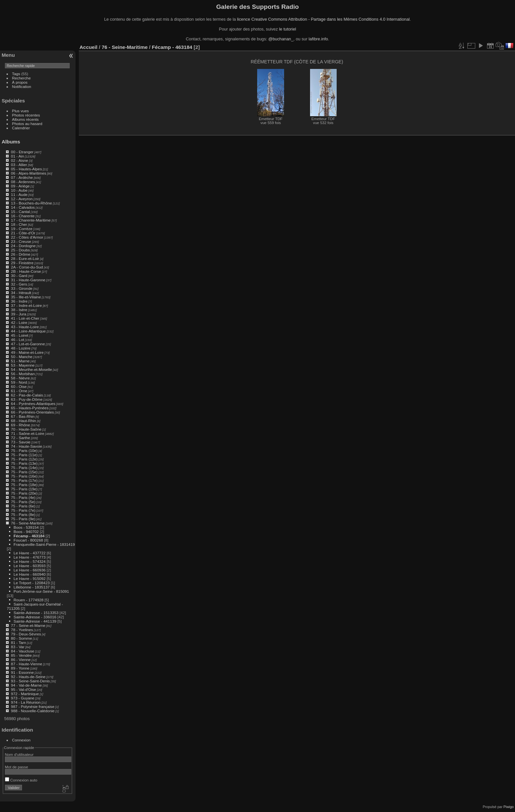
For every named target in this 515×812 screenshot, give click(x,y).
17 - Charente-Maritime (31, 220)
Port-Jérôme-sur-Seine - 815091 (41, 591)
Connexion (21, 740)
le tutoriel (287, 29)
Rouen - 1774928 (28, 600)
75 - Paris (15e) (24, 472)
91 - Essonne (22, 672)
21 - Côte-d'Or (23, 233)
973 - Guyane (22, 698)
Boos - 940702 (26, 532)
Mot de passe (17, 767)
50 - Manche (22, 357)
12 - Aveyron (22, 199)
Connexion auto (21, 780)
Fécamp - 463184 (29, 536)
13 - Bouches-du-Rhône (31, 203)
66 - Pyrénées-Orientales (32, 412)
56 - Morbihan (23, 374)
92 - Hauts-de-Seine (28, 677)
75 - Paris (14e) (24, 468)
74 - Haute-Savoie (26, 446)
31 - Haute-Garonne (28, 280)
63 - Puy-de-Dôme (27, 399)
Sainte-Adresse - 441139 (35, 621)
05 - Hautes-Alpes (26, 169)
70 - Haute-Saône (26, 429)
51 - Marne (20, 361)
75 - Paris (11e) (24, 455)
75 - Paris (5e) (23, 502)
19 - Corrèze (22, 229)
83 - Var (18, 647)
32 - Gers (19, 284)
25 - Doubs (20, 250)
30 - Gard (19, 276)
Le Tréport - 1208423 (32, 583)
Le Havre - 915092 (29, 578)
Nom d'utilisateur (19, 754)
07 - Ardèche (22, 177)
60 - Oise (19, 386)
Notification (22, 86)
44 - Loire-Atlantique (28, 331)
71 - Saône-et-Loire (27, 433)
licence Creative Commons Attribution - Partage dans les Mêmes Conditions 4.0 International (324, 19)
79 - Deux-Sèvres (26, 634)
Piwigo (509, 807)
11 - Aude (19, 194)
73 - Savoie (21, 442)
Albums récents (25, 119)
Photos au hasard (27, 124)
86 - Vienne (21, 660)
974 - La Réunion (26, 702)
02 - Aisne (19, 160)
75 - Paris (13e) (24, 463)
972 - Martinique (25, 694)
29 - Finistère (22, 263)
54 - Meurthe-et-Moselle (31, 369)
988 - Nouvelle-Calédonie (33, 711)
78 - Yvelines (22, 630)
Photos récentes (26, 115)
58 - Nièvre (20, 378)
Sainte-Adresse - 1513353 (36, 613)
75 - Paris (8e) (23, 514)
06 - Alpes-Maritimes (28, 173)
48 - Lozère (21, 348)
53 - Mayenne (23, 365)
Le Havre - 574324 (29, 561)
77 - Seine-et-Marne (28, 625)
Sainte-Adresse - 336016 (35, 617)
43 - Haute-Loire (25, 327)
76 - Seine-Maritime (28, 523)
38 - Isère (19, 310)
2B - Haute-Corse (26, 271)
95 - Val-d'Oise (23, 689)
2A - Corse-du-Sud (27, 267)
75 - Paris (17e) (24, 480)
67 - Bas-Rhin (23, 416)
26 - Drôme (21, 254)
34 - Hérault (21, 293)
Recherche (22, 78)
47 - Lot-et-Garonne (28, 344)
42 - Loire (19, 322)
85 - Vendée (21, 655)
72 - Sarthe (20, 438)
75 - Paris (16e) (24, 476)
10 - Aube (19, 190)
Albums (11, 142)
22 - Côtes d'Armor (27, 237)
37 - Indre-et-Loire (26, 305)
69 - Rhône (20, 425)
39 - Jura (18, 314)
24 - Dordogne (23, 246)
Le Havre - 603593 (29, 566)
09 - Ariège (20, 186)
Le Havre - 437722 (29, 553)
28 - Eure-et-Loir (25, 258)
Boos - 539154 (26, 527)
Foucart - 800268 (28, 540)
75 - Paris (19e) (24, 489)
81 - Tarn (18, 642)
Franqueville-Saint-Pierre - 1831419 (44, 544)
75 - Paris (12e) (24, 459)
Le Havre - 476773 (29, 557)
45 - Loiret (20, 335)
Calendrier (21, 128)
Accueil (89, 47)
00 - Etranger (22, 152)
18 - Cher (19, 224)
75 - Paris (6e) (23, 506)
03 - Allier (19, 165)
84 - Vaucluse (22, 651)
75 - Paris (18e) (24, 485)
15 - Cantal (20, 212)
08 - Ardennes (23, 182)
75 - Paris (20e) (24, 493)
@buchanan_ (281, 39)
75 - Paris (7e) (23, 510)
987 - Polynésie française (33, 706)
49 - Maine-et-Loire (27, 352)
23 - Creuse (21, 241)
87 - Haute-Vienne (26, 664)
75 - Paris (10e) (24, 450)
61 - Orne (19, 391)
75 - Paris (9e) (23, 519)
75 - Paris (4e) (23, 497)
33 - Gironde (22, 288)
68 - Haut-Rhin (23, 421)
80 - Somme (21, 638)
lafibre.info (318, 39)
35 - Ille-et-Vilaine (26, 297)
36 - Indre (19, 301)
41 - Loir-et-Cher (25, 318)
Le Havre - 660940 (29, 574)
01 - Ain (17, 156)
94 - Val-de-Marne (26, 685)
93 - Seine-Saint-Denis (30, 681)
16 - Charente (23, 216)
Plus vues (21, 111)
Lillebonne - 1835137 (32, 587)
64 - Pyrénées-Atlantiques (33, 404)
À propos (20, 82)
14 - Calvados (23, 207)
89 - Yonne (20, 668)
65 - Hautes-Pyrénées (30, 408)
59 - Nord (19, 382)
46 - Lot (17, 340)
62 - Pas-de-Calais (27, 395)
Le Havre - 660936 (29, 570)
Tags (16, 74)
